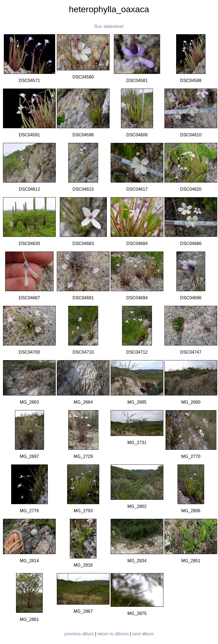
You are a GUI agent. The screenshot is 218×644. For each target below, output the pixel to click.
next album (143, 634)
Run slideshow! (109, 26)
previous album (79, 634)
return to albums (113, 634)
